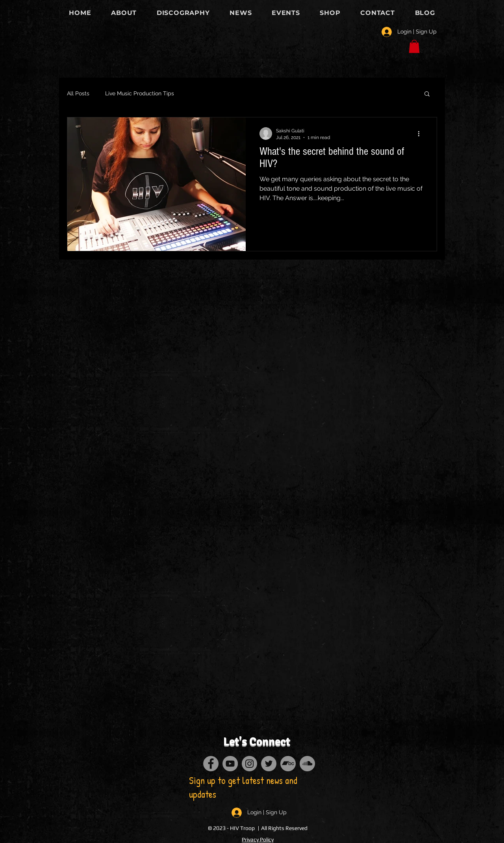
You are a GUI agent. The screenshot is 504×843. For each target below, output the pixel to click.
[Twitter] (269, 764)
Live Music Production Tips (140, 93)
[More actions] (421, 134)
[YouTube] (230, 764)
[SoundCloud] (307, 764)
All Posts (78, 93)
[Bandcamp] (288, 764)
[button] (414, 46)
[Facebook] (211, 764)
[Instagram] (249, 764)
